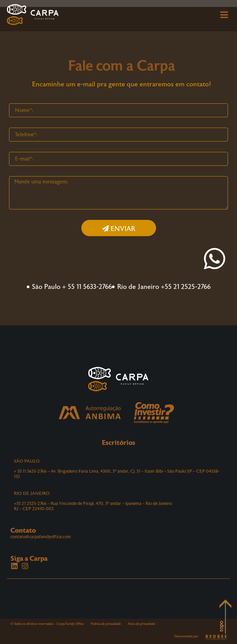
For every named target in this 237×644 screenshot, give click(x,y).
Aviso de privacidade (142, 624)
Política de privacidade (106, 624)
